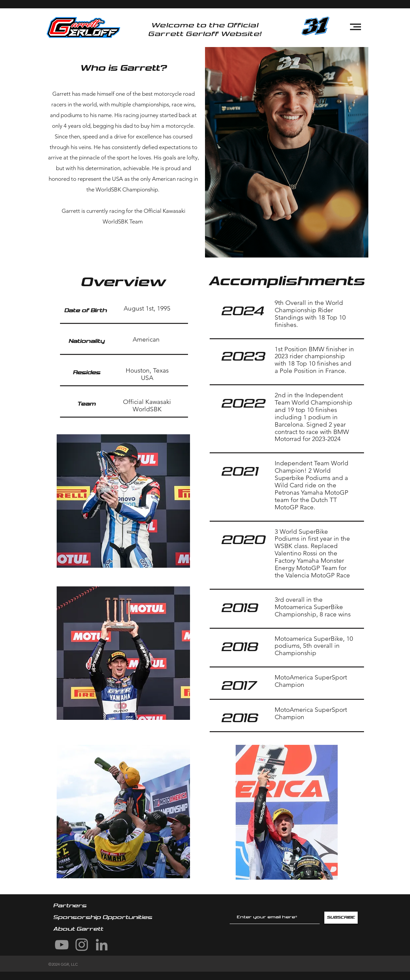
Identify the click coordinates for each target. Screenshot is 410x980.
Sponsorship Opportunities (104, 917)
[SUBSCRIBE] (341, 918)
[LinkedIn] (102, 945)
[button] (355, 27)
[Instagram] (82, 945)
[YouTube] (62, 945)
